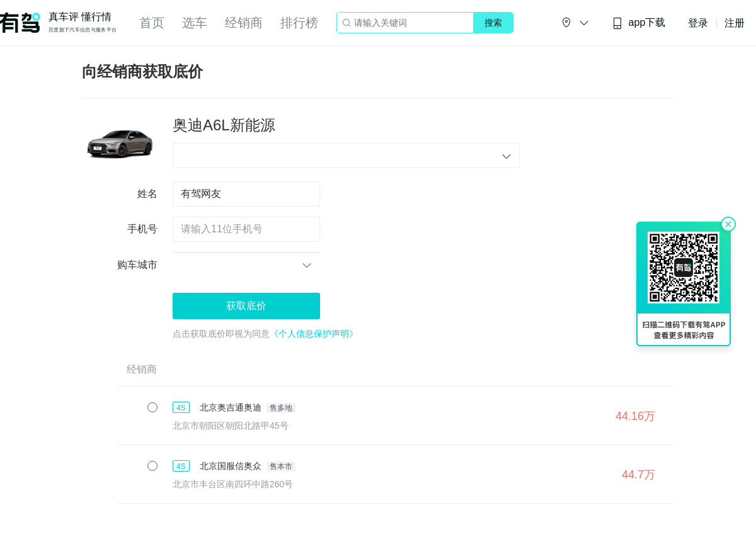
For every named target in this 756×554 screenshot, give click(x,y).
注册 (735, 23)
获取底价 (246, 306)
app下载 (639, 23)
